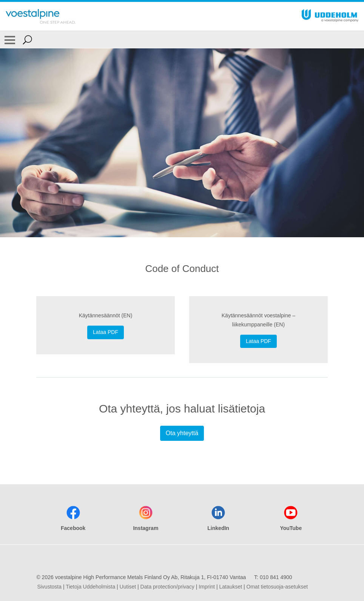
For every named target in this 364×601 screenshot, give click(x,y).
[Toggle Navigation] (10, 40)
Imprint (207, 587)
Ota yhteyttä (182, 433)
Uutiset (128, 587)
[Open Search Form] (27, 40)
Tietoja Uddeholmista (90, 587)
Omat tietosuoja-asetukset (277, 587)
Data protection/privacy (167, 587)
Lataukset (231, 587)
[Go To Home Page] (41, 16)
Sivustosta (49, 587)
